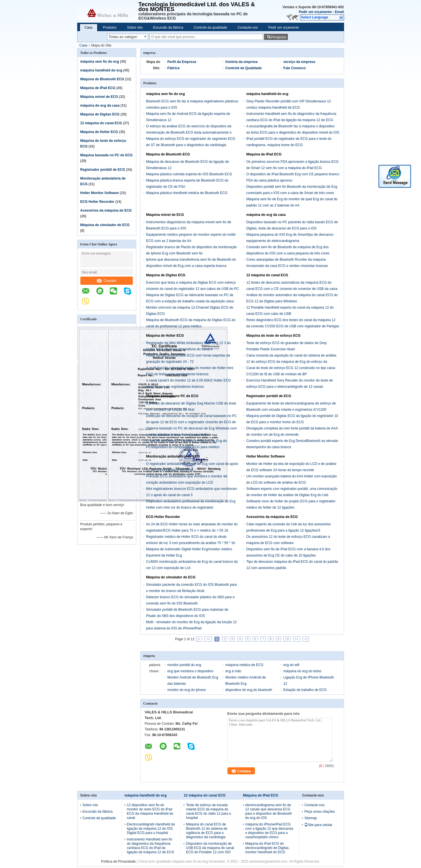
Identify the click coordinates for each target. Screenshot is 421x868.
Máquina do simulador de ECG (105, 225)
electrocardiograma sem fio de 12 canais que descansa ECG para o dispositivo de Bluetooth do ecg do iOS (269, 811)
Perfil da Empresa (182, 62)
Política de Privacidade (118, 861)
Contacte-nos (248, 28)
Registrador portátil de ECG (103, 170)
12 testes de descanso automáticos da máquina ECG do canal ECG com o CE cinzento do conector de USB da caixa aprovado (292, 289)
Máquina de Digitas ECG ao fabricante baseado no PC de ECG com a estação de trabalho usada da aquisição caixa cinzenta (190, 301)
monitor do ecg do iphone (187, 690)
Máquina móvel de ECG (99, 97)
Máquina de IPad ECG (98, 88)
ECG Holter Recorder (97, 202)
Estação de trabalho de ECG (305, 690)
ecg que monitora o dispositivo (190, 671)
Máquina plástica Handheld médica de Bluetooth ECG (187, 193)
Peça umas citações (320, 812)
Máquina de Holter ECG (99, 132)
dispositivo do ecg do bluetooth (249, 690)
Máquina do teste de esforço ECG (274, 336)
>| (306, 639)
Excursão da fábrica (168, 28)
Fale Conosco (295, 68)
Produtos (110, 28)
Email (339, 12)
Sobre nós (135, 28)
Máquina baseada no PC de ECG (107, 155)
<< (208, 639)
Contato (107, 281)
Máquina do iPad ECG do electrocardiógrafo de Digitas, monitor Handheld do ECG (267, 848)
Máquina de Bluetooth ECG (102, 79)
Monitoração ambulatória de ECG (173, 456)
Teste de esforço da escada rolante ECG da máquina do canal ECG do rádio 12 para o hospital (209, 811)
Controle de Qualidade (244, 68)
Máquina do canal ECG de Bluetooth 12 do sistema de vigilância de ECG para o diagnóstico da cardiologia (207, 831)
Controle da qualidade (210, 28)
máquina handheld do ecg (101, 70)
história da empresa (241, 62)
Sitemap (311, 818)
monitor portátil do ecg (184, 665)
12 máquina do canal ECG (101, 123)
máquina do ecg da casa (100, 106)
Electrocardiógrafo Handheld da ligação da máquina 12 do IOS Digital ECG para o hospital (151, 829)
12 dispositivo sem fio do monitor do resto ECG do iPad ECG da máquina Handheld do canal (150, 811)
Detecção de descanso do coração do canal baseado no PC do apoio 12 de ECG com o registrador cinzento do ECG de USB (192, 422)
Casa (89, 28)
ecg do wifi (291, 665)
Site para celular (318, 825)
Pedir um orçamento (315, 12)
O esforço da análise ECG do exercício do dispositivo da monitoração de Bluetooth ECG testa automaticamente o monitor (189, 132)
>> (297, 639)
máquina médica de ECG (244, 665)
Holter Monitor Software (100, 193)
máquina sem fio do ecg (100, 62)
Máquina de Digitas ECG (100, 114)
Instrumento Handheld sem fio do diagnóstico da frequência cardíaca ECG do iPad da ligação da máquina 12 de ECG (151, 846)
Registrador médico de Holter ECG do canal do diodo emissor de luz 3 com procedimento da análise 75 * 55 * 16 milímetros (191, 543)
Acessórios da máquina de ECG (106, 210)
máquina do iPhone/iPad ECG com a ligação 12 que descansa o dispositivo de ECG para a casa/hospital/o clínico (269, 831)
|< (199, 639)
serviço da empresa (299, 62)
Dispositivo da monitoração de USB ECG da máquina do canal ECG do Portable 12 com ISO (210, 848)
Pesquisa (278, 37)
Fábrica (174, 68)
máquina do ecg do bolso (302, 671)
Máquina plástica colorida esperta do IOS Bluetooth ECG (189, 174)
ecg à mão (233, 671)
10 (287, 639)
